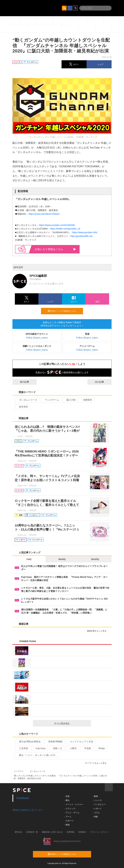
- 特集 (95, 817)
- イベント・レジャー (74, 804)
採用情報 (71, 832)
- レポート (97, 809)
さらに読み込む (71, 723)
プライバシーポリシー (100, 832)
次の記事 (102, 382)
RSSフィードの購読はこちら (64, 311)
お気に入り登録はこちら (55, 249)
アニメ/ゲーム (50, 400)
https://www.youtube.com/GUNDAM (57, 225)
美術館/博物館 (54, 742)
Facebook (23, 798)
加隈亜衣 (86, 400)
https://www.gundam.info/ (85, 232)
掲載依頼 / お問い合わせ (52, 832)
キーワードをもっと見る (97, 763)
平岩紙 (86, 748)
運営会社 (19, 832)
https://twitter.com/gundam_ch (65, 229)
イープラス (19, 771)
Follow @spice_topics (37, 338)
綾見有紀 (22, 407)
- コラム (96, 813)
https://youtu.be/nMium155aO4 (44, 214)
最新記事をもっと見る (98, 631)
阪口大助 (70, 400)
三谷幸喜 (22, 748)
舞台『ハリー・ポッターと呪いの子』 (37, 755)
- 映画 (67, 825)
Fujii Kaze (39, 748)
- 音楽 (67, 796)
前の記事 (22, 382)
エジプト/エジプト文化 (80, 742)
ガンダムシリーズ (27, 400)
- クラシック (70, 809)
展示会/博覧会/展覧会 (28, 742)
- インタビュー (99, 804)
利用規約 (82, 832)
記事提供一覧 (32, 832)
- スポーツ (69, 821)
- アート (68, 817)
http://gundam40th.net (82, 236)
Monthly (95, 559)
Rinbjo (100, 748)
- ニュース (97, 800)
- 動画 (95, 796)
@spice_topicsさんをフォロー (28, 810)
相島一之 (56, 748)
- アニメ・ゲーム (72, 813)
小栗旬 (72, 748)
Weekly (62, 559)
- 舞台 (67, 800)
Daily (29, 559)
